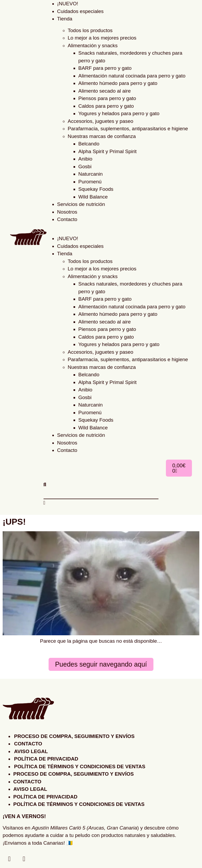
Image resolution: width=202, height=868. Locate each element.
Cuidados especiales (80, 11)
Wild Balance (93, 197)
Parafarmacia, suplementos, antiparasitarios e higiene (128, 129)
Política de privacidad (46, 759)
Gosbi (85, 167)
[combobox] (101, 494)
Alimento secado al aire (105, 91)
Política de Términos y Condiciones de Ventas (80, 766)
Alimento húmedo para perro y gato (118, 83)
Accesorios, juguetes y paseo (100, 121)
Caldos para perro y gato (106, 106)
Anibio (85, 159)
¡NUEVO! (68, 238)
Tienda (65, 19)
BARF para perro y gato (105, 68)
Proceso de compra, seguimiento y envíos (74, 736)
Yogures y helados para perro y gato (119, 113)
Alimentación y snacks (93, 46)
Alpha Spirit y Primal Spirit (108, 151)
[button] (119, 227)
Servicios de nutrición (81, 204)
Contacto (67, 219)
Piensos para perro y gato (107, 98)
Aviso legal (31, 751)
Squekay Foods (96, 189)
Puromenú (90, 182)
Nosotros (67, 212)
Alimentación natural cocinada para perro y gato (132, 76)
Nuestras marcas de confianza (102, 136)
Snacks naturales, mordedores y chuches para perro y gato (130, 57)
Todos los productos (90, 30)
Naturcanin (91, 174)
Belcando (89, 144)
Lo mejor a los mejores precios (102, 38)
